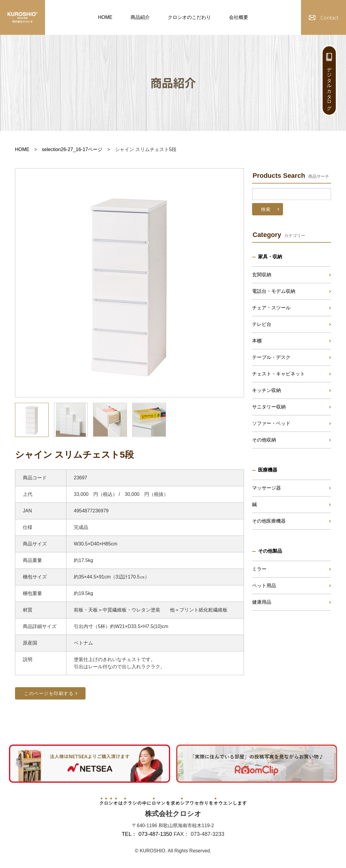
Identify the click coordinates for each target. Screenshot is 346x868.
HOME (105, 17)
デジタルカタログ (329, 86)
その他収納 (264, 440)
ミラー (259, 569)
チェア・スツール (271, 308)
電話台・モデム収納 (274, 291)
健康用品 (262, 602)
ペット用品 (264, 586)
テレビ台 (262, 324)
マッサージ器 (266, 488)
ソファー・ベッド (271, 423)
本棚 (257, 341)
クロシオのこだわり (189, 17)
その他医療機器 (269, 521)
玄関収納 (262, 275)
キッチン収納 (266, 390)
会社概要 (239, 17)
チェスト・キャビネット (278, 374)
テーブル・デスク (271, 357)
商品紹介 (140, 17)
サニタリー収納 (269, 407)
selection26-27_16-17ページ (72, 149)
